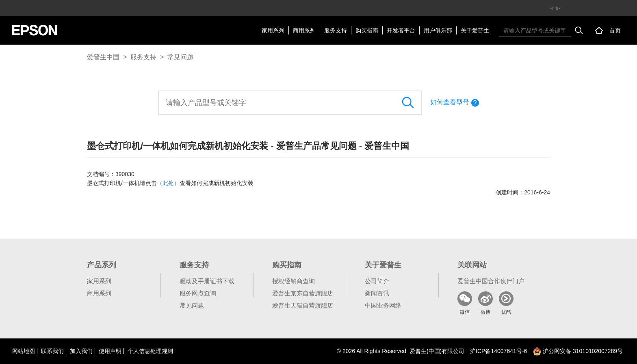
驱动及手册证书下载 (207, 281)
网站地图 (24, 351)
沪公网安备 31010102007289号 (578, 351)
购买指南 (367, 30)
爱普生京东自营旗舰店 (303, 293)
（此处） (168, 183)
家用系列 (273, 30)
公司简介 (377, 281)
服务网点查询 (198, 293)
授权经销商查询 (294, 281)
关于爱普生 (475, 30)
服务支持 (336, 30)
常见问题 (180, 57)
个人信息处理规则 (150, 351)
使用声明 (110, 351)
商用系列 (304, 30)
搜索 (579, 30)
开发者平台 (401, 30)
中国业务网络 (383, 305)
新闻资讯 (377, 293)
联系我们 (52, 351)
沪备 (498, 351)
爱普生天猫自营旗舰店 (303, 305)
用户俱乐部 (438, 30)
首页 (615, 30)
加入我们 (81, 351)
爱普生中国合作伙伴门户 (491, 281)
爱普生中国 (103, 57)
